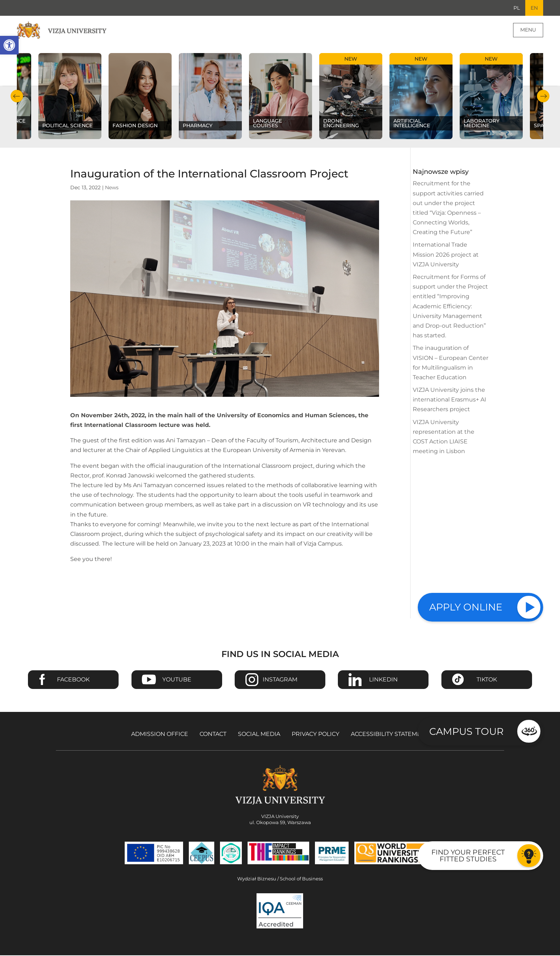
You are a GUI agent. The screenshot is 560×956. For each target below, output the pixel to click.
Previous (17, 97)
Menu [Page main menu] (528, 30)
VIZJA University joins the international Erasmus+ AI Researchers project (449, 400)
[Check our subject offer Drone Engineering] (351, 97)
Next (543, 97)
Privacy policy (315, 735)
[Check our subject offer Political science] (70, 97)
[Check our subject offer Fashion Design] (140, 97)
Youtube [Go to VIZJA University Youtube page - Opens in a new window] (177, 680)
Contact (213, 735)
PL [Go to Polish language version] (516, 8)
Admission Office (160, 735)
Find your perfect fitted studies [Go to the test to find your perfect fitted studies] (468, 855)
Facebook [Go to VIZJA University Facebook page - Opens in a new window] (73, 680)
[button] (9, 45)
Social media (259, 735)
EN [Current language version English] (534, 8)
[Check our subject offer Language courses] (281, 97)
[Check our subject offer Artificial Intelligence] (421, 97)
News (112, 188)
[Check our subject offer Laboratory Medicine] (491, 97)
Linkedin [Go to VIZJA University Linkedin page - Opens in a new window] (383, 680)
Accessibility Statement (390, 735)
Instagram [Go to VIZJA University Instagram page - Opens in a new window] (280, 680)
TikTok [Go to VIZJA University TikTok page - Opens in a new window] (487, 680)
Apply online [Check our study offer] (466, 607)
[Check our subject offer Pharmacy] (210, 97)
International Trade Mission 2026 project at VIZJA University (446, 255)
